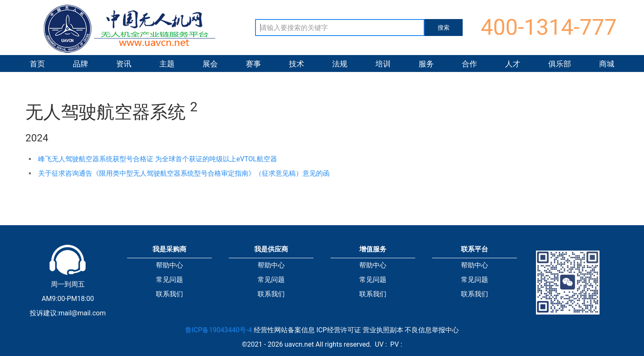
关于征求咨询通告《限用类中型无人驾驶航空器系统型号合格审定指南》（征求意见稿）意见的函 (184, 173)
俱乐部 (560, 64)
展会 (210, 64)
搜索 (444, 28)
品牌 (80, 64)
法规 (340, 64)
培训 (383, 64)
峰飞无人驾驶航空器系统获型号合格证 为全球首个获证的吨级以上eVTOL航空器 (158, 159)
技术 (297, 64)
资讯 (124, 64)
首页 (37, 64)
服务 (426, 64)
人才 (513, 64)
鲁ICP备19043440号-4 (219, 330)
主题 (167, 64)
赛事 (253, 64)
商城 (607, 64)
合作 (469, 64)
